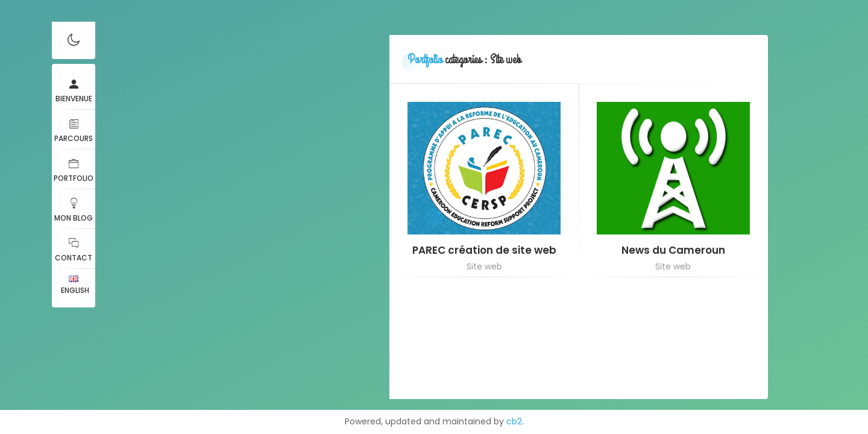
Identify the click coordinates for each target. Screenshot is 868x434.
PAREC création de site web (484, 250)
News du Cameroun (673, 250)
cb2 (514, 421)
